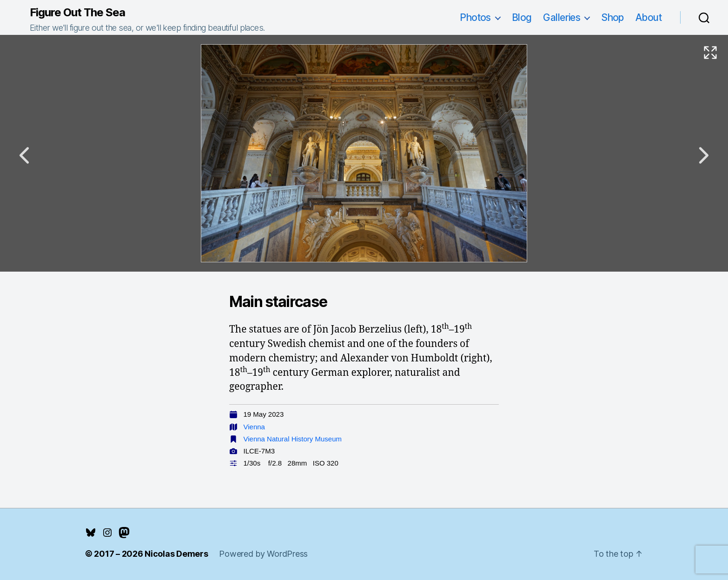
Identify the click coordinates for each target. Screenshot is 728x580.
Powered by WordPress (263, 554)
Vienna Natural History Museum (293, 439)
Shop (612, 17)
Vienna (254, 427)
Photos (475, 17)
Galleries (562, 17)
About (649, 17)
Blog (522, 17)
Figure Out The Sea (77, 13)
